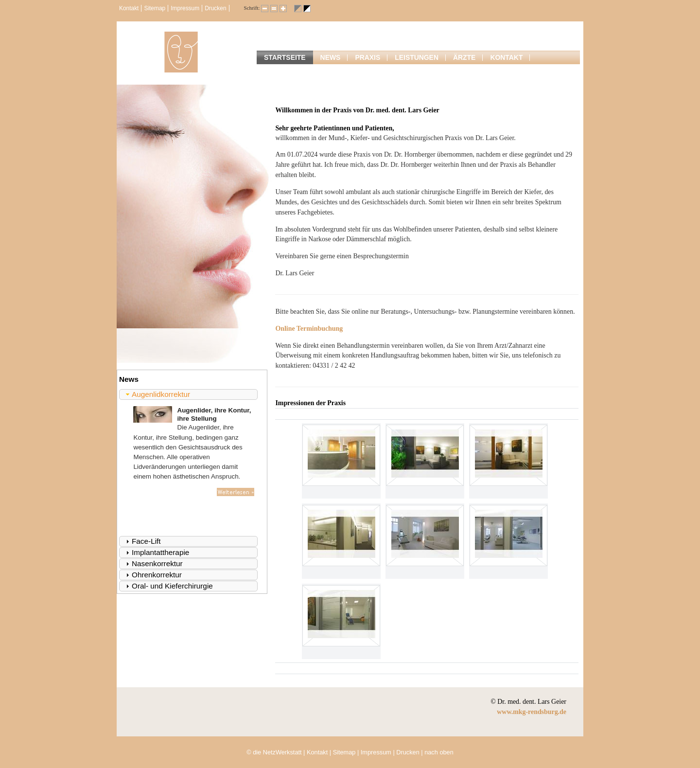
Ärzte (464, 57)
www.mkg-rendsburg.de (532, 712)
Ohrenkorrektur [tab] (153, 575)
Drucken (215, 8)
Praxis (367, 57)
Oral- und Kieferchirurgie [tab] (168, 586)
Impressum (185, 8)
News (331, 57)
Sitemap (155, 8)
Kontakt (129, 8)
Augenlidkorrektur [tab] (157, 394)
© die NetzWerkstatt (274, 752)
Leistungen (417, 57)
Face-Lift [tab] (142, 541)
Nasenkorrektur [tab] (153, 563)
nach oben (439, 752)
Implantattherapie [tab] (157, 552)
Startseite (285, 57)
